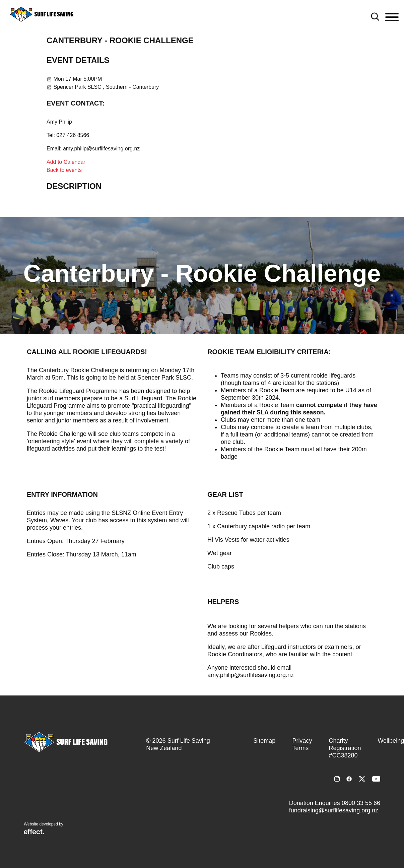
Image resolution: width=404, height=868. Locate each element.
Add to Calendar (66, 162)
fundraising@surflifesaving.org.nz (334, 810)
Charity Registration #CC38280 (345, 748)
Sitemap (264, 741)
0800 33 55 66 (361, 803)
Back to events (64, 170)
